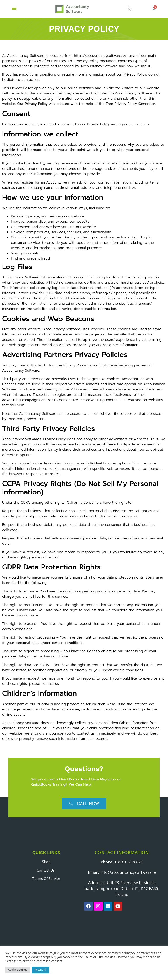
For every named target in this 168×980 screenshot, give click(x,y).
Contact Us (46, 870)
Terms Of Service (46, 879)
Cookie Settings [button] (18, 970)
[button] (14, 8)
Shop (46, 862)
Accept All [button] (41, 970)
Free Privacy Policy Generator (131, 104)
